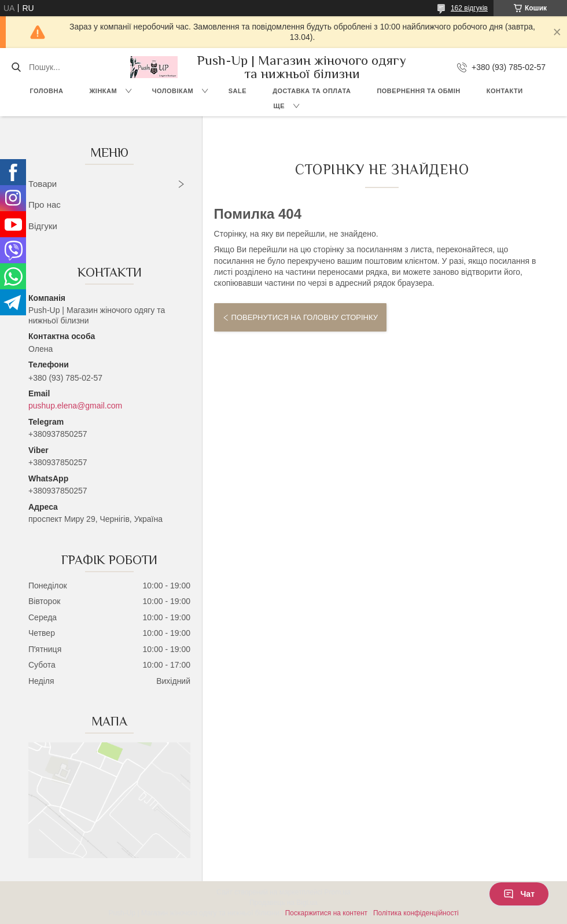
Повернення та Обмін (418, 91)
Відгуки (43, 226)
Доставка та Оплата (312, 91)
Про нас (45, 205)
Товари (43, 184)
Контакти (505, 91)
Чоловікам (173, 91)
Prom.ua (338, 892)
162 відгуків (469, 8)
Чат (519, 894)
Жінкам (103, 91)
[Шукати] (16, 67)
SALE (238, 91)
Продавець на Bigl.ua (283, 903)
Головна (46, 91)
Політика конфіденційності (416, 913)
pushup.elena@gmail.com (75, 406)
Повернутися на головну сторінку (305, 317)
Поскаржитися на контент (326, 913)
